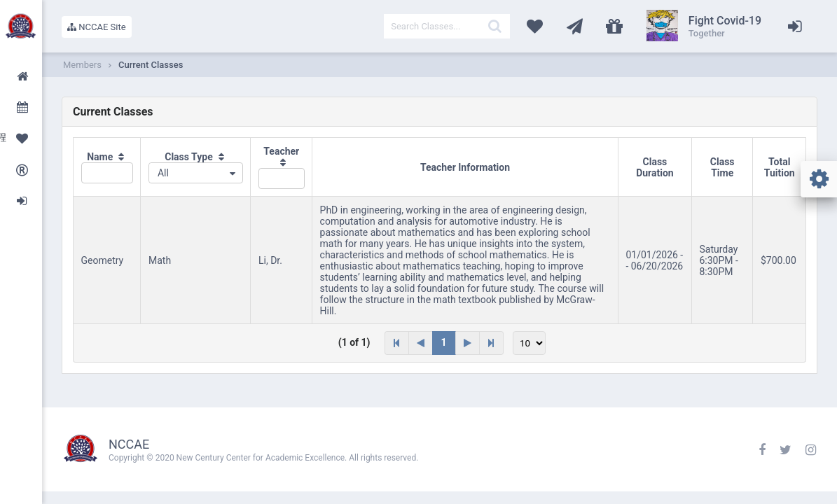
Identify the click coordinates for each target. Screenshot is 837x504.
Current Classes (151, 65)
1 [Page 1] (444, 342)
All (163, 173)
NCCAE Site (97, 27)
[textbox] (447, 26)
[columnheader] (107, 167)
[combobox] (196, 173)
